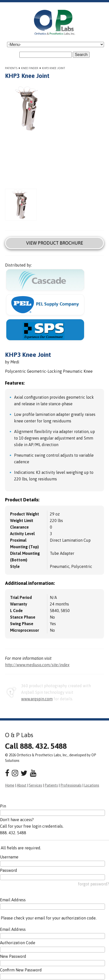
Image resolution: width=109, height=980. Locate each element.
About (22, 785)
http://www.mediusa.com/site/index (37, 665)
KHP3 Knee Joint (54, 68)
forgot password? (94, 884)
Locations (92, 785)
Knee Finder (30, 68)
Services (35, 785)
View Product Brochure (55, 243)
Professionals (71, 785)
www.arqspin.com (37, 699)
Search (81, 55)
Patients (11, 68)
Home (10, 785)
